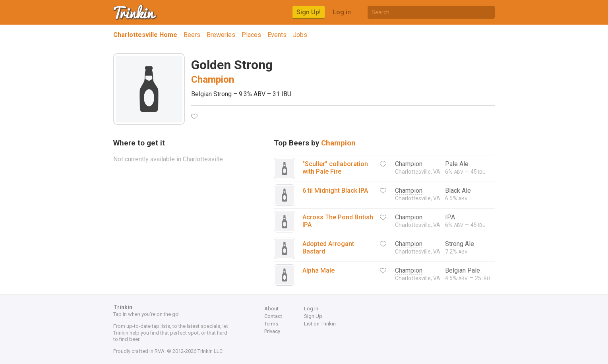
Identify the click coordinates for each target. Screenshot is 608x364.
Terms (271, 324)
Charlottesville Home (145, 35)
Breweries (221, 35)
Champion (213, 79)
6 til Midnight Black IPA (335, 191)
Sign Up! (309, 12)
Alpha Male (319, 270)
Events (277, 35)
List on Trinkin (320, 324)
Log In (311, 309)
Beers (192, 35)
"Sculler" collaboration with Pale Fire (335, 168)
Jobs (300, 35)
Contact (273, 316)
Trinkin (136, 12)
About (271, 309)
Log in (342, 12)
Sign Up (313, 316)
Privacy (272, 331)
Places (251, 35)
